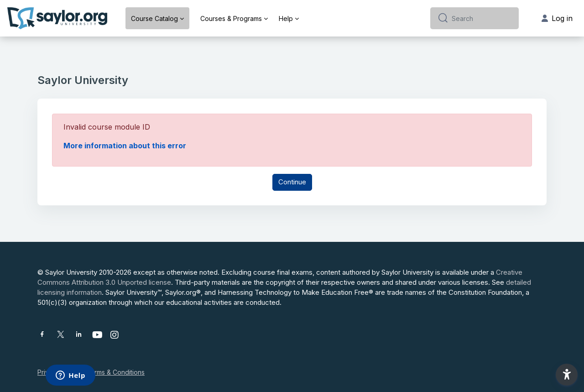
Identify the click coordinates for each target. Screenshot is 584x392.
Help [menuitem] (286, 18)
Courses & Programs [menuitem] (231, 18)
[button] (567, 375)
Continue (292, 182)
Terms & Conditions (115, 372)
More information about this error (125, 146)
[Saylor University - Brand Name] (57, 18)
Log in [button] (557, 18)
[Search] (482, 18)
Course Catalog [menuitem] (154, 18)
